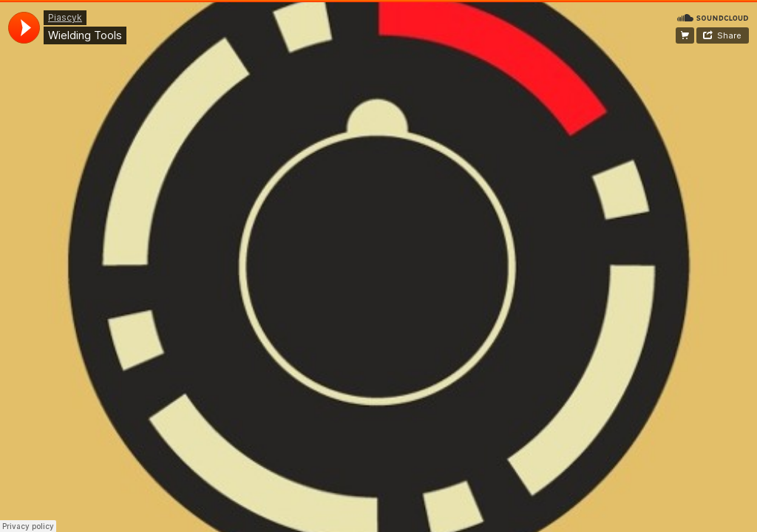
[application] (24, 28)
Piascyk (65, 17)
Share (729, 35)
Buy (685, 35)
